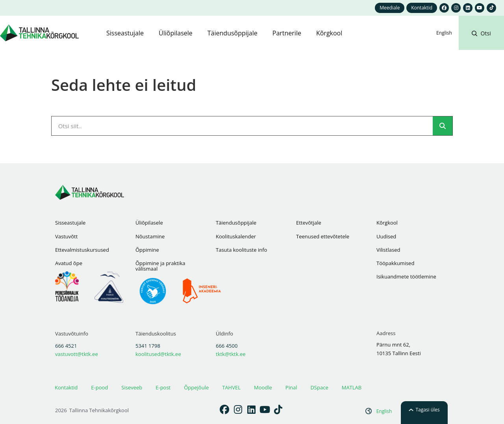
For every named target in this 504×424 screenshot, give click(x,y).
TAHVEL (231, 387)
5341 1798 (148, 346)
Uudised (386, 236)
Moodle (263, 387)
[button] (481, 42)
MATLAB (352, 387)
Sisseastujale (70, 223)
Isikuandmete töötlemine (406, 277)
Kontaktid (66, 387)
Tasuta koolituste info (241, 250)
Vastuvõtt (66, 236)
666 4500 (227, 346)
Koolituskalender (236, 236)
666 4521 (66, 346)
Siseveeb (132, 387)
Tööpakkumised (395, 263)
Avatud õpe (69, 263)
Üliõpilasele (149, 223)
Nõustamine (150, 236)
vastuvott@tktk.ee (77, 354)
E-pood (99, 387)
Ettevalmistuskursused (82, 250)
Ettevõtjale (309, 223)
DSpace (319, 387)
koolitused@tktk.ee (158, 354)
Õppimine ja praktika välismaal (160, 266)
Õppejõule (196, 387)
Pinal (291, 387)
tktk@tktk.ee (231, 354)
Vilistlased (388, 250)
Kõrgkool (387, 223)
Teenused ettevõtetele (323, 236)
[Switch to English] (444, 33)
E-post (163, 387)
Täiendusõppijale (236, 223)
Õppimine (147, 250)
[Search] (443, 126)
